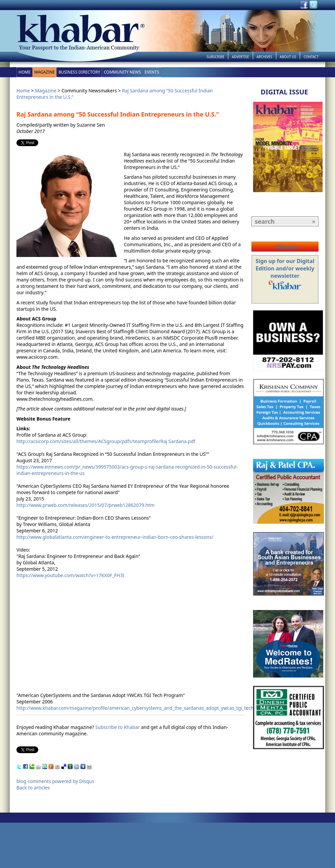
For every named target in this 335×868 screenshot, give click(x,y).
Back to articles (33, 788)
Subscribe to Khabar (118, 727)
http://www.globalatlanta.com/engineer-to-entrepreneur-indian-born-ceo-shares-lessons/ (115, 537)
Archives (264, 57)
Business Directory (79, 72)
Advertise (241, 57)
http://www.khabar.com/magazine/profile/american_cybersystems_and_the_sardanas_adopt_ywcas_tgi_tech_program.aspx (152, 708)
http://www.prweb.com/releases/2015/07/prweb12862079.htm (85, 505)
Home (25, 72)
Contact (311, 57)
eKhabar (287, 247)
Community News (122, 72)
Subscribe (215, 57)
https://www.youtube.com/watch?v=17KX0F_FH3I (70, 575)
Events (152, 72)
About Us (288, 57)
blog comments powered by (55, 781)
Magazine (44, 72)
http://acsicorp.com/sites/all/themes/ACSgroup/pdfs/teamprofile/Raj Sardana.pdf (106, 441)
